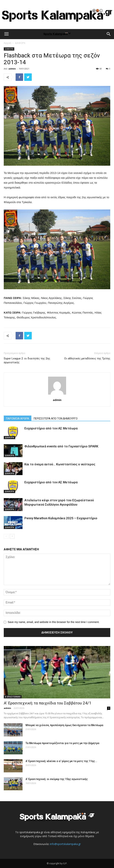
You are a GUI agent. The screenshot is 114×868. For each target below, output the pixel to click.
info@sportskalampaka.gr (65, 844)
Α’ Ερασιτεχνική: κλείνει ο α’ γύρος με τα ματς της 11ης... (61, 761)
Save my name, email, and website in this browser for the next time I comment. (54, 622)
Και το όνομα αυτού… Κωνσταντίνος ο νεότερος (60, 464)
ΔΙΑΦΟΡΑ (20, 43)
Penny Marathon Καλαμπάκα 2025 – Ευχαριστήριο (61, 518)
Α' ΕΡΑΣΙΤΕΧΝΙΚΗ (13, 697)
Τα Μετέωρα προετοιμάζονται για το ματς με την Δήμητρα (62, 743)
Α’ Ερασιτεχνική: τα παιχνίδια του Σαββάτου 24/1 (48, 703)
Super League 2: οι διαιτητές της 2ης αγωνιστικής (27, 360)
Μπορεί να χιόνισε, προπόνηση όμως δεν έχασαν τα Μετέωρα (64, 725)
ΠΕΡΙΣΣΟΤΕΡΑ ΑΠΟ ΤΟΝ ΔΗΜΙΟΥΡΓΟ (56, 419)
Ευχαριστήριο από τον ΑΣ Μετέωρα (51, 428)
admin (12, 69)
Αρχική (8, 43)
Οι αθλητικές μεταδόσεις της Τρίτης (87, 358)
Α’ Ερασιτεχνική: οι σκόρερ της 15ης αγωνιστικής (57, 779)
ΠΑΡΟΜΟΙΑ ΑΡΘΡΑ (18, 419)
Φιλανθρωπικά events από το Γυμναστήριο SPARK (61, 446)
